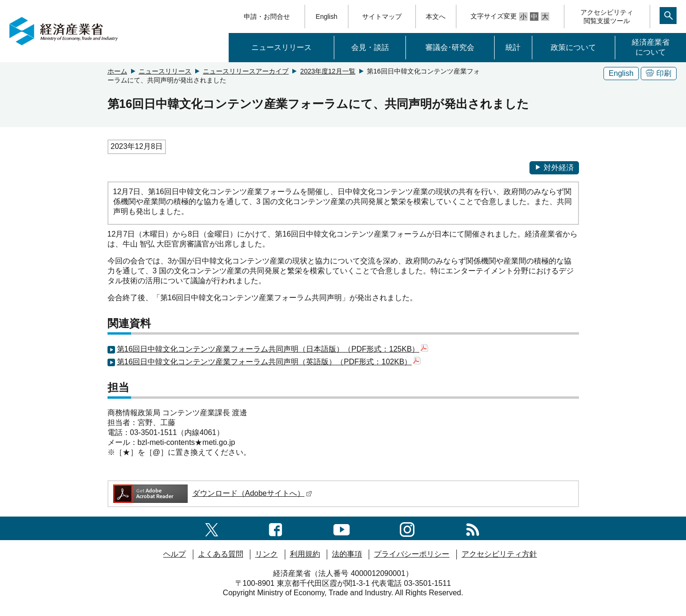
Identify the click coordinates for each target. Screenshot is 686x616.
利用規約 (305, 554)
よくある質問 (221, 554)
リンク (266, 554)
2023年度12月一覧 (328, 71)
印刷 (659, 73)
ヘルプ (174, 554)
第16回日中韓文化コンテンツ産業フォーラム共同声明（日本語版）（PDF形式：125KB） (273, 349)
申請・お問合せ (267, 16)
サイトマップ (382, 16)
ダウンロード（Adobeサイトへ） (212, 493)
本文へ (436, 16)
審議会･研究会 (450, 47)
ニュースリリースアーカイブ (246, 71)
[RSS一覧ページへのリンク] (473, 528)
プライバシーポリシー (412, 554)
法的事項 (347, 554)
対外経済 (554, 168)
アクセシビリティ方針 (499, 554)
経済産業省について (651, 47)
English (327, 16)
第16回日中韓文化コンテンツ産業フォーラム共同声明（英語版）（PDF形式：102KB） (269, 362)
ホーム (117, 71)
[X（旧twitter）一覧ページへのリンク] (212, 528)
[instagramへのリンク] (407, 528)
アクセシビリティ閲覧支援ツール (607, 16)
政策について (573, 47)
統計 (513, 47)
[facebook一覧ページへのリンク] (276, 528)
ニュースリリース (281, 47)
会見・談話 (370, 47)
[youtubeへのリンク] (342, 528)
